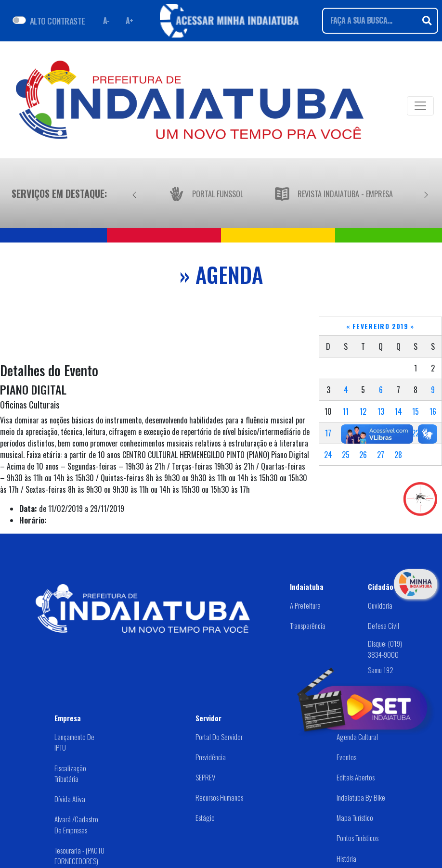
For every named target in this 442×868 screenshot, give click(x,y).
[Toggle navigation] (420, 106)
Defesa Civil (383, 625)
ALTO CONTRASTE (58, 21)
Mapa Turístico (355, 817)
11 (346, 411)
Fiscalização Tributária (70, 773)
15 (416, 411)
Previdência (211, 757)
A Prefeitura (305, 605)
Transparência (308, 625)
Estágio (205, 817)
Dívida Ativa (70, 799)
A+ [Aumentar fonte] (130, 21)
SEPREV (205, 777)
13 (381, 411)
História (346, 858)
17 (328, 433)
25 (346, 455)
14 (398, 411)
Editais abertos (356, 777)
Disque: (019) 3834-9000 (385, 649)
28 (398, 455)
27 (381, 455)
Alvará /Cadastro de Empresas (76, 824)
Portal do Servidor (219, 737)
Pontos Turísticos (357, 838)
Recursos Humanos (219, 797)
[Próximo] (426, 193)
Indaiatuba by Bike (361, 797)
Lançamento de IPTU (74, 742)
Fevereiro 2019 (380, 326)
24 (328, 455)
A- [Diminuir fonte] (106, 21)
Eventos (346, 757)
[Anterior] (134, 193)
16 (433, 411)
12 (363, 411)
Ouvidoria (380, 605)
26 (363, 455)
